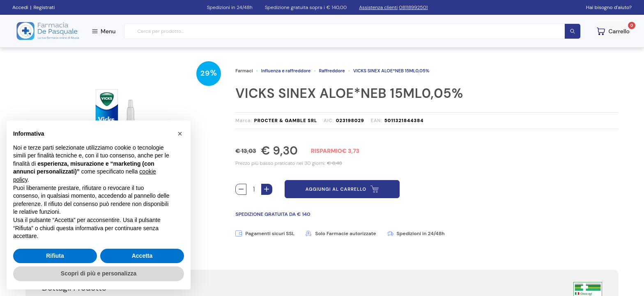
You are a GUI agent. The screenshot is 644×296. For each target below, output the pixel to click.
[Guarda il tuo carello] (613, 31)
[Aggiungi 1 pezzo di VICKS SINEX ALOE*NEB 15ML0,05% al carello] (267, 189)
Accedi (20, 7)
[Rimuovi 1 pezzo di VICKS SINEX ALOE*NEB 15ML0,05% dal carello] (241, 189)
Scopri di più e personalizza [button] (99, 273)
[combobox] (353, 31)
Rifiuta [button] (55, 256)
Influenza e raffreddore (286, 71)
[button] (180, 134)
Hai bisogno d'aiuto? (609, 7)
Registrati (44, 7)
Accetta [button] (142, 256)
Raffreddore (332, 71)
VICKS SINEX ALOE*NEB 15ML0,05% (391, 71)
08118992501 (413, 7)
